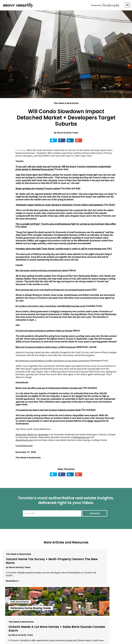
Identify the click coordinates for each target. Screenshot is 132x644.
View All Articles (66, 602)
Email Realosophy (24, 445)
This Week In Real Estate (66, 103)
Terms (57, 630)
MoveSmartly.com (24, 440)
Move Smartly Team (68, 133)
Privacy (67, 630)
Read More (11, 585)
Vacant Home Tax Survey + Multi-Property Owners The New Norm (22, 561)
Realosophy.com (82, 437)
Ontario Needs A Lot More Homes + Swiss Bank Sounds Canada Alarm (107, 561)
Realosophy (44, 437)
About (34, 630)
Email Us (45, 630)
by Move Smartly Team (17, 568)
